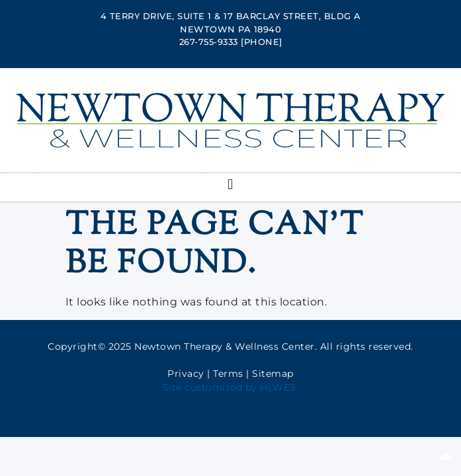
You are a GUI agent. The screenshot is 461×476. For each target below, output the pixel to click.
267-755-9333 (209, 42)
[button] (231, 184)
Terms (228, 374)
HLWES (278, 387)
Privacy (186, 374)
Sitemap (273, 374)
